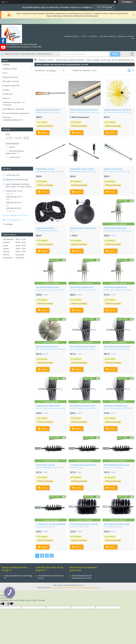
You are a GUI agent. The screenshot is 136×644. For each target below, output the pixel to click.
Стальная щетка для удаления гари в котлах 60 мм (51, 525)
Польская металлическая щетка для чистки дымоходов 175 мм (50, 408)
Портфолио (8, 94)
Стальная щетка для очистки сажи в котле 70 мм (84, 525)
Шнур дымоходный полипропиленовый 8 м (47, 229)
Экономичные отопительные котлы (51, 577)
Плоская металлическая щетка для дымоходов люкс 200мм (117, 290)
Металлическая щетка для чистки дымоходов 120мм (83, 348)
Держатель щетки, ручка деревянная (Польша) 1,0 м (83, 170)
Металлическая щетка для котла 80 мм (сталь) (117, 525)
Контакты (93, 36)
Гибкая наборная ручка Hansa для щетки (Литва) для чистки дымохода (84, 112)
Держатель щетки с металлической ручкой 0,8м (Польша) (117, 172)
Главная (6, 64)
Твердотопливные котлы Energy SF (18, 577)
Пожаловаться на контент (62, 588)
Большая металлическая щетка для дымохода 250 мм (118, 407)
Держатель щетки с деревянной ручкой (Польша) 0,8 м (50, 172)
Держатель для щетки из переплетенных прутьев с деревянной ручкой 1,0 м (48, 112)
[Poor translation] (10, 604)
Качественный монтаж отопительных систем (82, 577)
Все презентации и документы (16, 113)
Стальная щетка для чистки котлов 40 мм (83, 466)
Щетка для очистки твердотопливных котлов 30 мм (50, 468)
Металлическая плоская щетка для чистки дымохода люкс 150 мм (50, 290)
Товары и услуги (71, 36)
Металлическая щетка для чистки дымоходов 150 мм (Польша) (117, 349)
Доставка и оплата (108, 36)
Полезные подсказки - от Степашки (14, 104)
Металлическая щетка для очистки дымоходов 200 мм (83, 407)
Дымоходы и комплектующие (70, 60)
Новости (6, 98)
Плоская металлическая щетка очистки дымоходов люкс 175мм (83, 290)
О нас (84, 36)
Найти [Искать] (115, 54)
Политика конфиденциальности (12, 119)
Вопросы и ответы (126, 36)
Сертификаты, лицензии (13, 109)
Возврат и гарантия (11, 85)
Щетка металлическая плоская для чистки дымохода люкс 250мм (51, 349)
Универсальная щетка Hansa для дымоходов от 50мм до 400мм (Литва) (117, 112)
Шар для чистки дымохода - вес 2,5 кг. (83, 229)
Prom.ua (80, 585)
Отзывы (6, 90)
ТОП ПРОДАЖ (104, 7)
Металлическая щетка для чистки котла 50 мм (117, 466)
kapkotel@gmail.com (14, 220)
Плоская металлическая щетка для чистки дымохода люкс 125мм (118, 231)
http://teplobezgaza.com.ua (17, 215)
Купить (44, 133)
